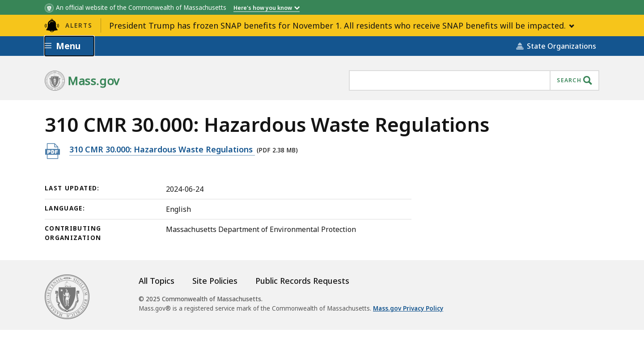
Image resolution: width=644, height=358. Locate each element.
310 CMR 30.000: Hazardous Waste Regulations (162, 149)
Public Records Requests (302, 281)
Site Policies (215, 281)
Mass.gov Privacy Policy (408, 308)
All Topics (157, 281)
